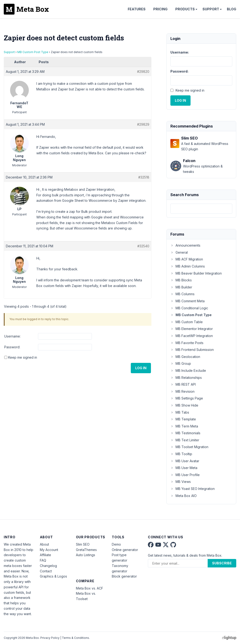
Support (211, 9)
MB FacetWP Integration (192, 336)
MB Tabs (180, 412)
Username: (12, 336)
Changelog (48, 566)
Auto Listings (86, 555)
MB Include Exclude (188, 370)
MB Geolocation (185, 357)
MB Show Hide (184, 405)
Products (185, 9)
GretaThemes (86, 550)
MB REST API (183, 384)
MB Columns (182, 294)
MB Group (181, 363)
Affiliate (45, 555)
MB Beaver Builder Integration (196, 273)
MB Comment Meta (187, 301)
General (179, 252)
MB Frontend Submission (192, 350)
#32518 (144, 177)
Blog (232, 9)
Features (137, 9)
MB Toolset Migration (189, 447)
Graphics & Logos (53, 576)
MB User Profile (185, 475)
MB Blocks (181, 280)
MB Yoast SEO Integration (193, 489)
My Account (49, 550)
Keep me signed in (23, 357)
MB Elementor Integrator (192, 329)
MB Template (183, 419)
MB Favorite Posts (187, 343)
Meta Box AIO (184, 496)
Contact (46, 571)
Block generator (124, 576)
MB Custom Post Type (33, 52)
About (44, 544)
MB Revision (182, 391)
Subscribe (222, 563)
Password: (12, 347)
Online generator (125, 550)
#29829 (143, 124)
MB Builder (181, 287)
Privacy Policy (50, 638)
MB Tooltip (181, 454)
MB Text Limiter (185, 440)
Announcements (185, 245)
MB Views (181, 482)
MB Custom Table (187, 322)
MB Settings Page (187, 398)
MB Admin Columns (188, 266)
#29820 (143, 72)
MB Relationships (186, 378)
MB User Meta (184, 468)
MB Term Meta (184, 426)
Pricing (160, 9)
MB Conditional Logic (189, 308)
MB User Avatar (185, 461)
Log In (141, 368)
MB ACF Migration (187, 259)
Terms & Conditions (75, 638)
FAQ (43, 560)
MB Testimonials (185, 433)
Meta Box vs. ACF (90, 588)
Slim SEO (83, 544)
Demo (116, 544)
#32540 (143, 246)
